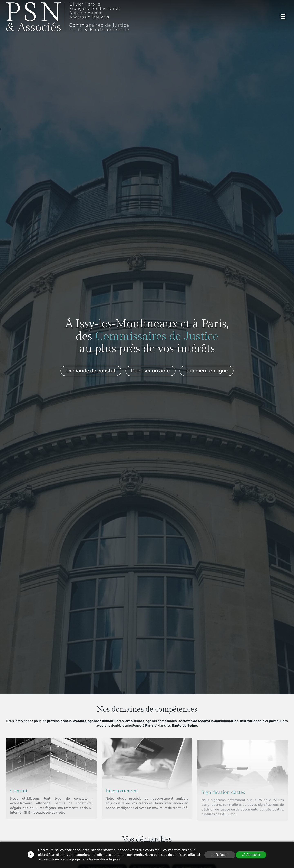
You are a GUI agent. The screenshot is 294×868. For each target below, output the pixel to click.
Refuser (220, 855)
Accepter (251, 855)
